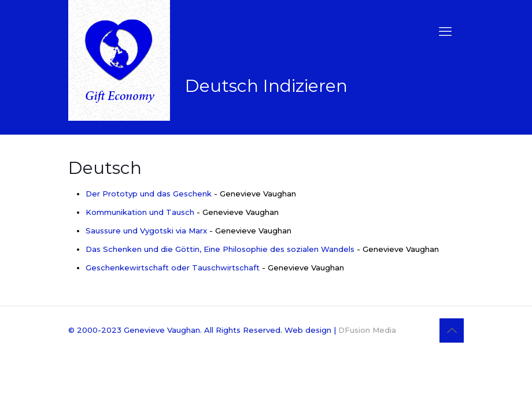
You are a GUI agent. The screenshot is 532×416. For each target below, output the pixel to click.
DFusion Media (367, 330)
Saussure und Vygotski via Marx (146, 231)
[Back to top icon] (452, 330)
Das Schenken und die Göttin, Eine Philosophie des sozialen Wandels (220, 249)
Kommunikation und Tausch (140, 212)
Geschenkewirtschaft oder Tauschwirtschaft (173, 268)
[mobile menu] (445, 32)
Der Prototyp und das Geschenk (149, 194)
